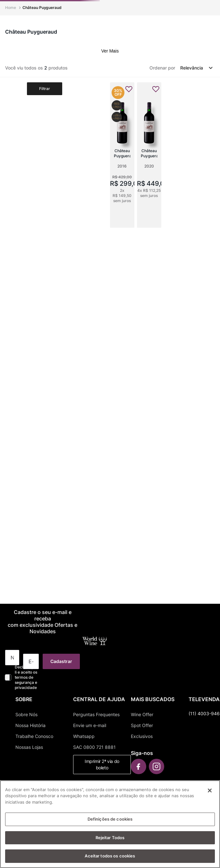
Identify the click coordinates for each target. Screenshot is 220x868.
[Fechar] (210, 790)
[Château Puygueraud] (122, 155)
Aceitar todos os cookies (110, 856)
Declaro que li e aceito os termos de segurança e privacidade (26, 677)
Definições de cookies (110, 819)
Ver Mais (110, 51)
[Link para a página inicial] (11, 8)
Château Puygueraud (42, 8)
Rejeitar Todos (110, 838)
